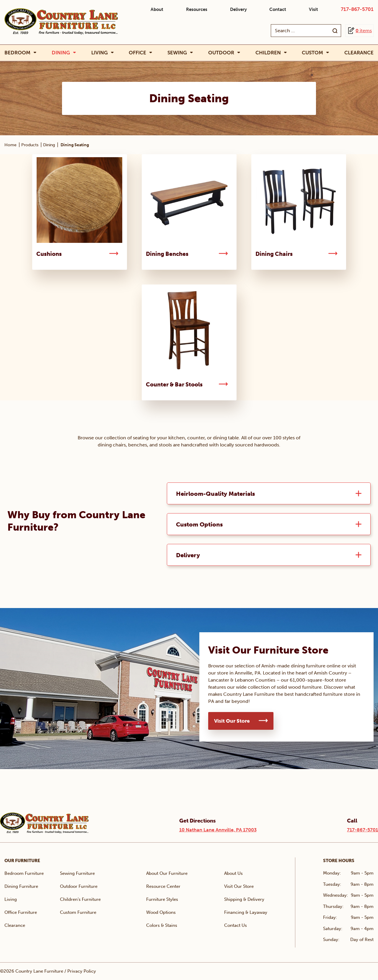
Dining (61, 53)
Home (10, 145)
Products (30, 145)
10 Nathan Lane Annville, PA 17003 (218, 830)
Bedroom (17, 53)
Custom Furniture (78, 913)
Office (137, 53)
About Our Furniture (167, 874)
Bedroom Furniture (24, 874)
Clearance (359, 53)
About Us (233, 874)
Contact (278, 9)
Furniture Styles (162, 900)
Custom (312, 53)
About (157, 9)
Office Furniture (21, 913)
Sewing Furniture (77, 874)
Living (100, 53)
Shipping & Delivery (244, 900)
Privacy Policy (82, 971)
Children (268, 53)
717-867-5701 (357, 9)
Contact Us (236, 926)
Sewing (177, 53)
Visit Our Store (232, 721)
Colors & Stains (162, 926)
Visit (313, 9)
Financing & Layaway (246, 913)
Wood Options (161, 913)
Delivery (238, 9)
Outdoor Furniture (79, 887)
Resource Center (163, 887)
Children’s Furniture (80, 900)
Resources (197, 9)
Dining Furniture (21, 887)
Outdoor (221, 53)
